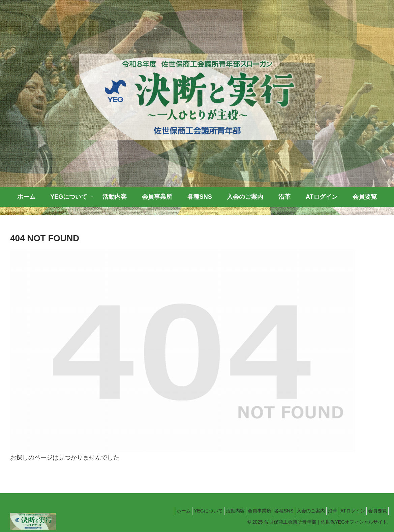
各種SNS (266, 511)
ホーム (150, 511)
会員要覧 (375, 511)
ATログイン (347, 511)
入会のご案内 (297, 511)
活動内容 (209, 511)
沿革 (323, 511)
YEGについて (178, 511)
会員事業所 (237, 511)
